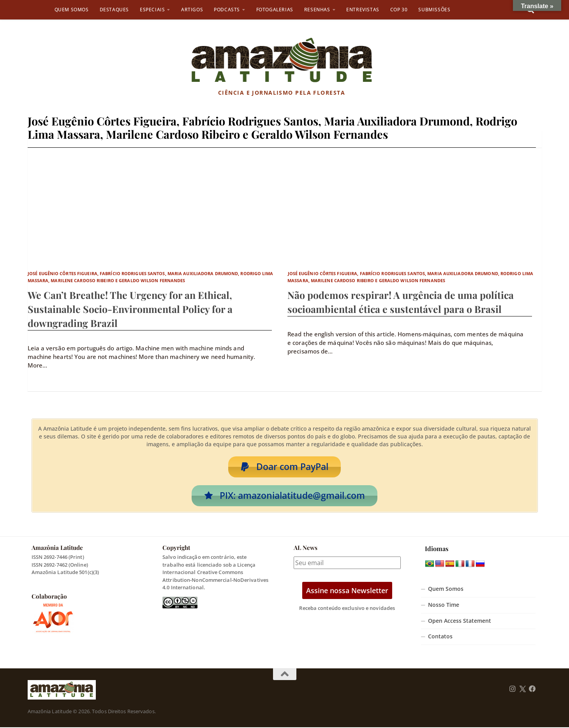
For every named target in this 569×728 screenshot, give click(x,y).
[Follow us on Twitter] (522, 690)
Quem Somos (72, 10)
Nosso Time (444, 606)
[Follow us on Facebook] (532, 690)
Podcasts (227, 10)
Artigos (192, 10)
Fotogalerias (275, 10)
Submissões (434, 10)
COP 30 (399, 10)
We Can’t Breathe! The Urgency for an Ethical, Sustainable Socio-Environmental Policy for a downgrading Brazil (130, 309)
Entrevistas (363, 10)
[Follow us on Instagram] (513, 690)
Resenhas (317, 10)
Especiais (152, 10)
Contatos (440, 638)
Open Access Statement (460, 622)
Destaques (114, 10)
